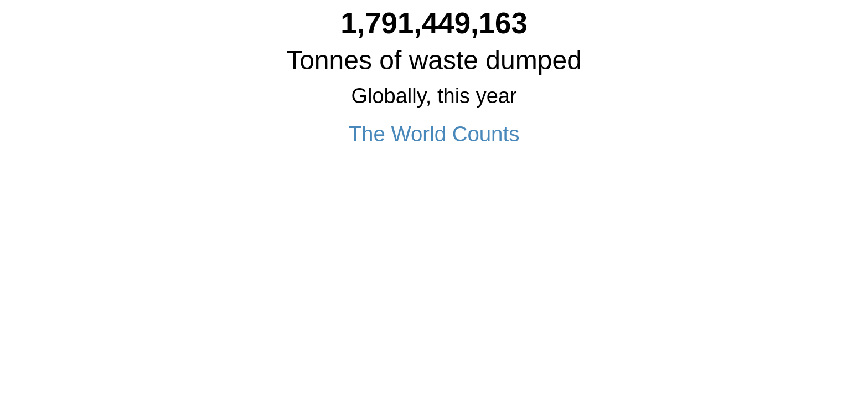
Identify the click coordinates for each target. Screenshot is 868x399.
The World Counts (434, 134)
